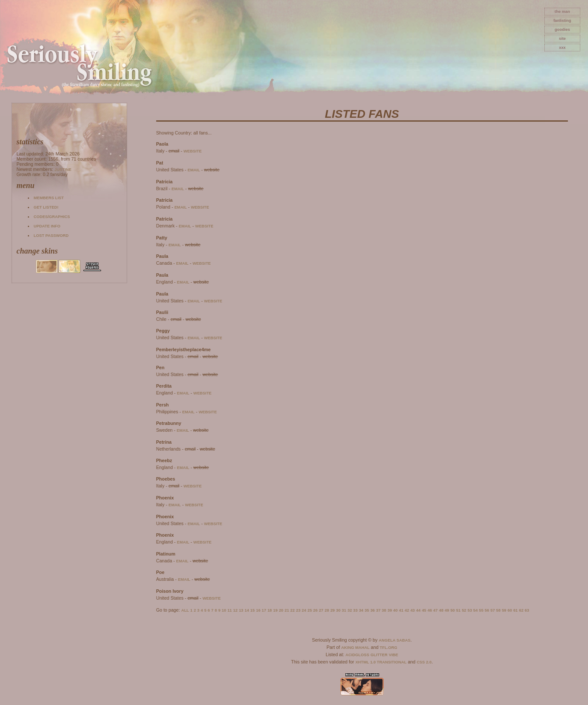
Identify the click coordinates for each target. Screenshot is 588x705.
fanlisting (562, 21)
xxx (562, 48)
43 (413, 610)
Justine (63, 170)
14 (246, 610)
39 (389, 610)
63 (527, 610)
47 (435, 610)
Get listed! (46, 207)
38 (384, 610)
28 (327, 610)
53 (470, 610)
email (194, 170)
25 (309, 610)
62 (521, 610)
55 (481, 610)
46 (430, 610)
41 (401, 610)
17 (264, 610)
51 (458, 610)
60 (510, 610)
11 (229, 610)
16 (258, 610)
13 (241, 610)
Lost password (51, 236)
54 (475, 610)
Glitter (379, 655)
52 (464, 610)
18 (270, 610)
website (193, 151)
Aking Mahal (355, 648)
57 (493, 610)
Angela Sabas (395, 640)
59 (504, 610)
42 (407, 610)
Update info (47, 226)
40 (395, 610)
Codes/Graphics (52, 217)
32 (350, 610)
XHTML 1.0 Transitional (381, 662)
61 (515, 610)
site (562, 39)
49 (447, 610)
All (185, 610)
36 (372, 610)
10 (224, 610)
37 (378, 610)
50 (452, 610)
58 (498, 610)
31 (344, 610)
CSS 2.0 (424, 662)
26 (315, 610)
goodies (562, 30)
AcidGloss (357, 655)
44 (418, 610)
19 (275, 610)
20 (281, 610)
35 (367, 610)
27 (321, 610)
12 (235, 610)
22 (292, 610)
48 (441, 610)
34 (361, 610)
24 (304, 610)
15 (252, 610)
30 (338, 610)
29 (333, 610)
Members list (48, 198)
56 (487, 610)
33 (355, 610)
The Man (562, 12)
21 (287, 610)
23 (298, 610)
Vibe (394, 655)
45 (424, 610)
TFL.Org (388, 648)
